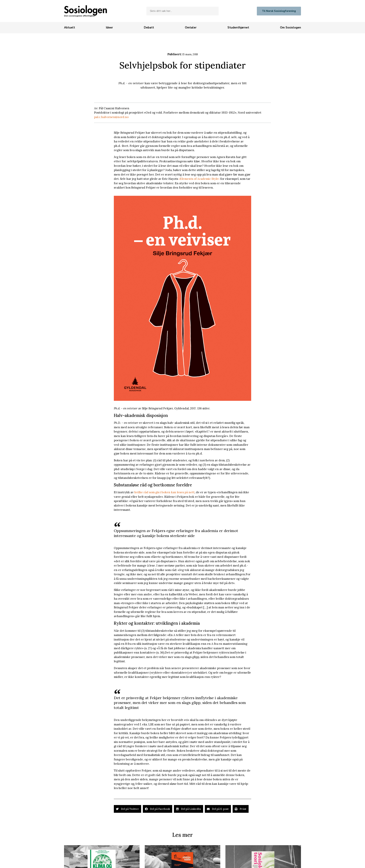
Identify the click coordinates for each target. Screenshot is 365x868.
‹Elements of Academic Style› (199, 179)
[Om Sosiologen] (290, 28)
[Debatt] (149, 28)
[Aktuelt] (70, 28)
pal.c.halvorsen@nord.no (111, 117)
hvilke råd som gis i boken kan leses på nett (164, 492)
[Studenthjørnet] (238, 28)
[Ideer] (109, 28)
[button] (127, 809)
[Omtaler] (191, 28)
